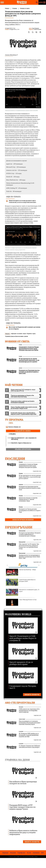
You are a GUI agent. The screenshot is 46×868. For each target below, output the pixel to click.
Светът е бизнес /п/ (13, 427)
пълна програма (23, 449)
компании (20, 334)
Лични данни (25, 857)
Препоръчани (19, 527)
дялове (26, 336)
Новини (20, 345)
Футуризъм (21, 707)
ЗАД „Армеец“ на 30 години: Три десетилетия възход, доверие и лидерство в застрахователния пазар (29, 546)
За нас (29, 853)
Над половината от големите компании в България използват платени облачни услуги (30, 723)
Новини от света (17, 341)
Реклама (13, 853)
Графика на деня (17, 760)
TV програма (14, 420)
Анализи (21, 368)
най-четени (14, 385)
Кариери (5, 853)
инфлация (14, 334)
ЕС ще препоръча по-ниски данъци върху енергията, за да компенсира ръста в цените (30, 477)
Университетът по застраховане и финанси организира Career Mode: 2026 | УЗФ (29, 557)
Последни (15, 459)
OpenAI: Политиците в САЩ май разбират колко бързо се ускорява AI (23, 638)
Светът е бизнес (22, 719)
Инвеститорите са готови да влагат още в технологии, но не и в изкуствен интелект (22, 202)
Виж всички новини (23, 520)
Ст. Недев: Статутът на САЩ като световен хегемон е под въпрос (29, 746)
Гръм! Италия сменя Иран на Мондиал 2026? (21, 582)
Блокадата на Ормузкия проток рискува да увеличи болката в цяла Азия (30, 488)
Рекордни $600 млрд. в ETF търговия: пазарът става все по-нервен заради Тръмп (23, 807)
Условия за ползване (12, 857)
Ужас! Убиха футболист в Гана (21, 602)
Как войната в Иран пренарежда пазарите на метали (23, 782)
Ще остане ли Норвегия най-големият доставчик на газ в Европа (25, 328)
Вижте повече (32, 695)
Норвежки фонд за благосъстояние (14, 336)
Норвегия (29, 334)
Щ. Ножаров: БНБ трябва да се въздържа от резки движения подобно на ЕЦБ (29, 735)
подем (34, 334)
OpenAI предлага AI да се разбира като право (21, 663)
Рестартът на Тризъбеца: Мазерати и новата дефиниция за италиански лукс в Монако (30, 534)
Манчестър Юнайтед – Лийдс (21, 572)
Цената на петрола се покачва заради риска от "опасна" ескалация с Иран (28, 499)
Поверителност (19, 857)
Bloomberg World (18, 614)
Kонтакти (36, 853)
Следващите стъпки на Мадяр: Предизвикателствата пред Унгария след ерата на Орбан (28, 466)
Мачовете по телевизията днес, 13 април (23, 592)
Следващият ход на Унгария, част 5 (23, 687)
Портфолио (21, 853)
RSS (42, 853)
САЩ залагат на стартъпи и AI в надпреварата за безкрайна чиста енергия (29, 710)
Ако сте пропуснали (20, 703)
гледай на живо (23, 431)
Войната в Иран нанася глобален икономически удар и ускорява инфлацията (23, 832)
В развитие (21, 731)
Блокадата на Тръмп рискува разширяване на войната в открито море (30, 511)
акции (24, 334)
